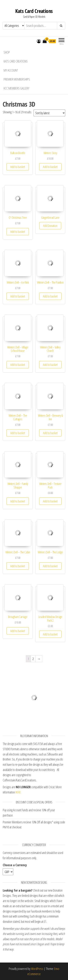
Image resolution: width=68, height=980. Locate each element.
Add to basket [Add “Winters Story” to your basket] (50, 167)
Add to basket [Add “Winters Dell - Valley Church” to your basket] (50, 365)
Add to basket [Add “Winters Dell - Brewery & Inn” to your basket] (50, 433)
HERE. (18, 792)
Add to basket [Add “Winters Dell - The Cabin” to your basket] (18, 566)
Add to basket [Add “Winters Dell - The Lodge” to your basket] (50, 566)
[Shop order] (49, 113)
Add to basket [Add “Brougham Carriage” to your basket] (18, 631)
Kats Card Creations (34, 11)
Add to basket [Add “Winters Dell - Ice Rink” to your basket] (18, 296)
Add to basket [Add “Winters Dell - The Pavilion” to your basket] (50, 296)
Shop (7, 52)
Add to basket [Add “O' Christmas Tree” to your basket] (18, 232)
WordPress (37, 969)
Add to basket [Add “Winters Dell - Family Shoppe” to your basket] (18, 501)
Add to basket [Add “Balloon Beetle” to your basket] (18, 167)
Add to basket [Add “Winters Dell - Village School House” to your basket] (18, 365)
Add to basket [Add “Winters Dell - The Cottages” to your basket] (18, 433)
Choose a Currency (15, 865)
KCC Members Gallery (17, 88)
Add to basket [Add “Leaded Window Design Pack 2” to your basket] (50, 634)
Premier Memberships (17, 79)
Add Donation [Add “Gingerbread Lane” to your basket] (50, 226)
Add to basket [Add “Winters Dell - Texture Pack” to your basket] (50, 501)
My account (11, 70)
